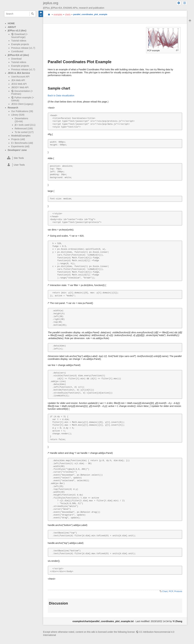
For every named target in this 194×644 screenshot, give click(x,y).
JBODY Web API (20, 87)
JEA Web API (18, 80)
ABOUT (12, 27)
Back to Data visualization (61, 96)
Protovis (178, 591)
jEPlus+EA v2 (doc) (18, 55)
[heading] (20, 158)
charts (68, 14)
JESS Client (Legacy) (22, 104)
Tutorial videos (19, 41)
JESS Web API (19, 84)
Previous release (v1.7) (23, 48)
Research (13, 108)
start (49, 14)
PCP (171, 591)
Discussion (58, 603)
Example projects (20, 44)
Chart (165, 591)
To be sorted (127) (24, 132)
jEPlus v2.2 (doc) (17, 31)
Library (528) (18, 115)
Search (33, 14)
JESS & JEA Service (19, 73)
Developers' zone (17, 150)
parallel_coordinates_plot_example (90, 14)
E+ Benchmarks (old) (22, 143)
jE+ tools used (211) (25, 125)
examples (58, 14)
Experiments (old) (20, 146)
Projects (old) (18, 139)
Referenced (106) (24, 129)
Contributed (17, 51)
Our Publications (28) (22, 111)
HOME (11, 23)
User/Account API (20, 77)
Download (16, 59)
